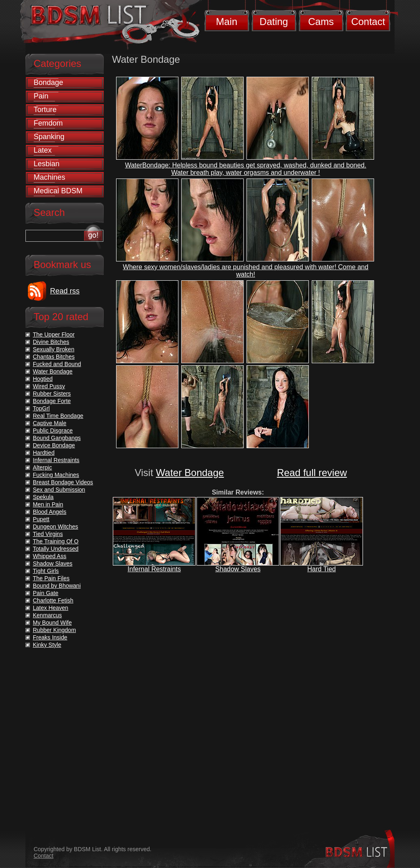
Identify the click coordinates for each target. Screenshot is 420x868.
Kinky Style (47, 645)
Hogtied (43, 379)
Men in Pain (48, 504)
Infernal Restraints (154, 569)
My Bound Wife (52, 623)
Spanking (49, 137)
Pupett (41, 519)
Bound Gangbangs (57, 438)
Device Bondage (54, 445)
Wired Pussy (49, 386)
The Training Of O (56, 541)
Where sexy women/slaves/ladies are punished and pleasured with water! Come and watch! (246, 271)
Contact (368, 22)
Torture (45, 110)
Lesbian (47, 164)
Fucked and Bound (57, 364)
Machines (49, 177)
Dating (274, 22)
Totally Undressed (56, 549)
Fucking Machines (56, 475)
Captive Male (50, 423)
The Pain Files (51, 578)
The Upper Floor (54, 334)
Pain (41, 96)
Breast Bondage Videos (63, 482)
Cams (321, 22)
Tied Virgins (48, 534)
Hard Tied (321, 569)
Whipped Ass (50, 556)
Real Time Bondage (58, 416)
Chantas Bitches (54, 357)
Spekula (43, 497)
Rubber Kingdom (54, 630)
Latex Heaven (50, 608)
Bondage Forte (52, 401)
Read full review (312, 473)
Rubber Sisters (52, 394)
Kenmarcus (47, 615)
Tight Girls (46, 571)
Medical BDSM (58, 191)
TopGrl (41, 408)
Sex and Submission (59, 490)
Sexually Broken (54, 349)
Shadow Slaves (238, 569)
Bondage (48, 82)
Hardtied (44, 453)
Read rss (65, 291)
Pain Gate (46, 593)
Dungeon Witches (56, 527)
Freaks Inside (50, 637)
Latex (43, 150)
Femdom (48, 123)
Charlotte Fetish (53, 600)
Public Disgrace (53, 431)
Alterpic (42, 467)
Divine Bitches (51, 342)
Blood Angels (50, 512)
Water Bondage (190, 473)
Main (226, 22)
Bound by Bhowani (57, 586)
